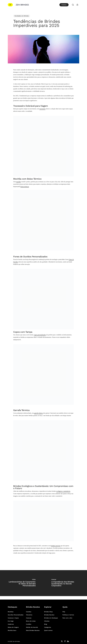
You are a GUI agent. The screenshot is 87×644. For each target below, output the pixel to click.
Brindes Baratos (49, 615)
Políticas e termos (68, 615)
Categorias (48, 627)
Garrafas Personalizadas (16, 615)
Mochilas (11, 612)
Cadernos (11, 624)
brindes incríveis (56, 546)
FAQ (64, 612)
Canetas (29, 612)
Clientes (47, 621)
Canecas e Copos (13, 618)
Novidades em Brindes (22, 16)
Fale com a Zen (67, 618)
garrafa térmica (39, 413)
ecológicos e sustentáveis (63, 491)
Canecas (29, 618)
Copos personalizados (40, 335)
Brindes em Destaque (51, 618)
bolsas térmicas (25, 187)
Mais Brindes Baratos (33, 630)
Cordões (29, 624)
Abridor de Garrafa (32, 627)
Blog (46, 624)
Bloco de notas (31, 621)
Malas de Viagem (13, 627)
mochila (19, 182)
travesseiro (42, 109)
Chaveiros (29, 615)
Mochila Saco (12, 630)
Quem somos (48, 630)
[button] (10, 5)
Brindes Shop (48, 612)
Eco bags (11, 621)
